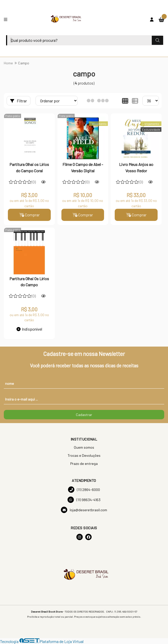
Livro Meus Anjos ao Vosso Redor (136, 167)
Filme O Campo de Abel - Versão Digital (83, 167)
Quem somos (84, 447)
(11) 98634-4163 (84, 500)
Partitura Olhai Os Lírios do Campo (29, 282)
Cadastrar (84, 415)
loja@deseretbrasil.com (84, 510)
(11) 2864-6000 (84, 490)
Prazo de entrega (84, 463)
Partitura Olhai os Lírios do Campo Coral (29, 167)
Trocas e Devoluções (84, 455)
